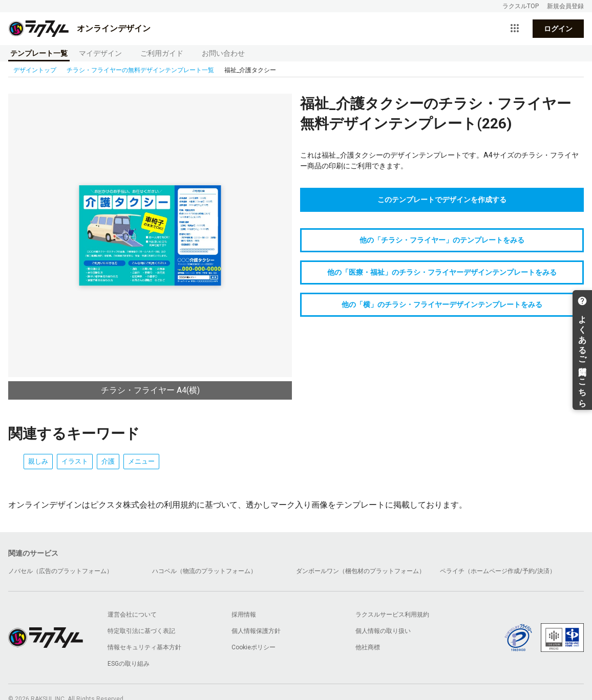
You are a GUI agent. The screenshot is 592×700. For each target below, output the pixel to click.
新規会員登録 (565, 6)
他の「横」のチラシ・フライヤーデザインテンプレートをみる (442, 304)
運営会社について (132, 615)
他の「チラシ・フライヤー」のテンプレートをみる (442, 240)
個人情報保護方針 (256, 631)
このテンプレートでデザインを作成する (442, 200)
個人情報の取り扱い (383, 631)
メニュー (141, 461)
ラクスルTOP (521, 6)
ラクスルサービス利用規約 (392, 615)
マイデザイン (100, 53)
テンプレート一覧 (39, 53)
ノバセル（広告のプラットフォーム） (60, 571)
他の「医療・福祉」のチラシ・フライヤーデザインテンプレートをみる (442, 272)
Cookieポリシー (253, 647)
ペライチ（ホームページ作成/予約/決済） (498, 571)
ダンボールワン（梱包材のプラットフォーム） (361, 571)
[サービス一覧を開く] (515, 29)
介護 (108, 461)
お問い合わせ (223, 53)
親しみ (38, 461)
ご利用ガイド (162, 53)
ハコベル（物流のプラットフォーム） (204, 571)
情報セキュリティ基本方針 (144, 647)
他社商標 (368, 647)
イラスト (75, 461)
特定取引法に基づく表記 (141, 631)
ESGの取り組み (129, 664)
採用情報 (244, 615)
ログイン (558, 29)
